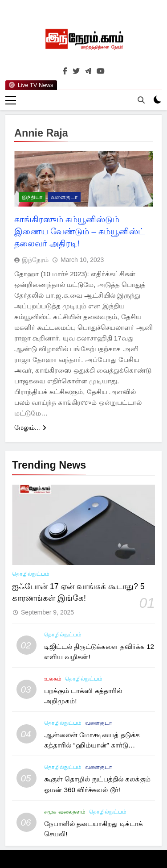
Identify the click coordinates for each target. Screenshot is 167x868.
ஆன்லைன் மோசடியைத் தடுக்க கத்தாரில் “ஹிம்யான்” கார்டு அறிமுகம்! (92, 745)
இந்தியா (32, 197)
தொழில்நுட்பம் (31, 574)
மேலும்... (30, 428)
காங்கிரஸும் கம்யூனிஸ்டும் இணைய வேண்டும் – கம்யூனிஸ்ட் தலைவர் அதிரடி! (79, 231)
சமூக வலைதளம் (65, 812)
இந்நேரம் (35, 260)
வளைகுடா (64, 197)
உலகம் (53, 679)
